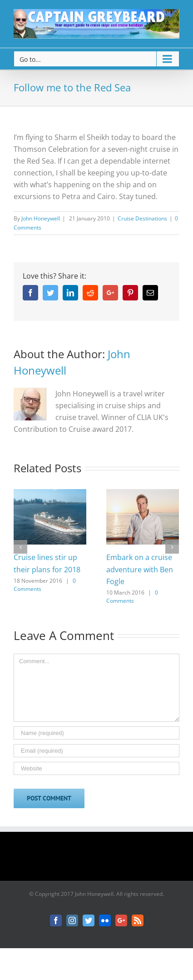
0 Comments (132, 597)
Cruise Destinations (142, 218)
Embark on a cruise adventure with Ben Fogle (140, 569)
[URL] (96, 768)
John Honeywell (41, 218)
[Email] (96, 751)
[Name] (96, 733)
